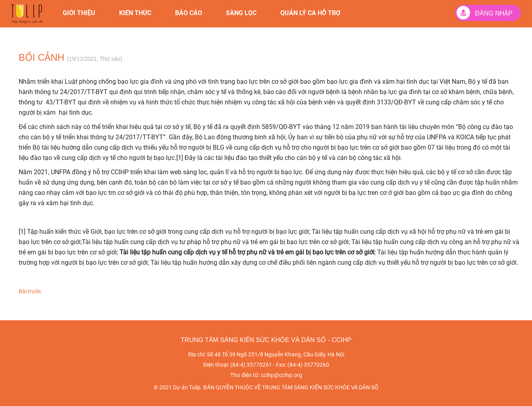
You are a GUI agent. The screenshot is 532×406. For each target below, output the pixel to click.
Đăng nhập (485, 13)
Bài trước (30, 291)
